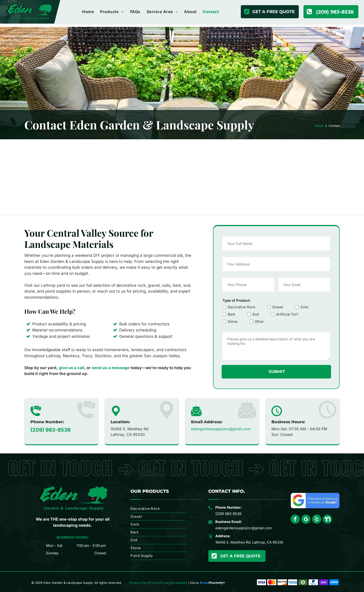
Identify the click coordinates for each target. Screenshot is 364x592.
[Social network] (327, 520)
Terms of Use (160, 583)
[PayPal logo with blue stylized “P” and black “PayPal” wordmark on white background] (313, 582)
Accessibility (179, 583)
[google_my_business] (306, 520)
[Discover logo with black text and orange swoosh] (282, 582)
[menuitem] (88, 12)
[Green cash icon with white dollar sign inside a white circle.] (303, 582)
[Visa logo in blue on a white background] (261, 582)
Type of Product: (240, 300)
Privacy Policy (139, 583)
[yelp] (317, 520)
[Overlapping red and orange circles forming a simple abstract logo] (272, 582)
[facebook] (295, 520)
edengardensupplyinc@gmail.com (221, 430)
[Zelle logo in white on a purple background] (324, 582)
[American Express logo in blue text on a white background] (293, 582)
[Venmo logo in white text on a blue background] (334, 582)
